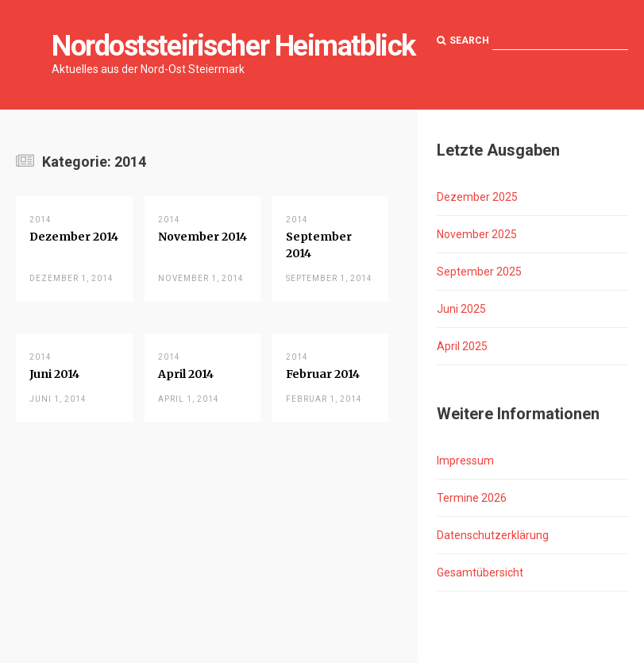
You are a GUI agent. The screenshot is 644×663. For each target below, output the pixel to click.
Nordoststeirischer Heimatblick (233, 46)
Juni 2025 (461, 309)
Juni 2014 (54, 374)
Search (463, 40)
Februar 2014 (323, 374)
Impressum (465, 461)
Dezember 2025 (477, 197)
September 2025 (479, 272)
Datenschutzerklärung (493, 535)
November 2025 (477, 234)
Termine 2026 (472, 498)
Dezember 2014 (74, 237)
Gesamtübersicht (480, 572)
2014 (40, 220)
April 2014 (186, 374)
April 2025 (462, 346)
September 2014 (319, 245)
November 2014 (202, 237)
